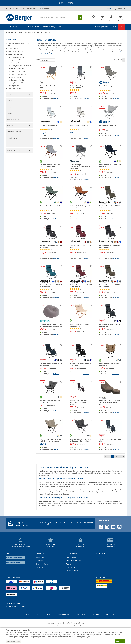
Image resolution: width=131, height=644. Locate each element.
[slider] (9, 156)
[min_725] (11, 163)
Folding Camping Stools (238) (21, 66)
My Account (40, 557)
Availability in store (14, 237)
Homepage (9, 32)
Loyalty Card (40, 567)
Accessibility (95, 614)
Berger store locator (14, 562)
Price (9, 231)
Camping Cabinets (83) (15, 83)
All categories (16, 27)
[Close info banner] (126, 3)
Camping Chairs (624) (15, 54)
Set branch (56, 99)
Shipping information (73, 561)
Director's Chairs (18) (18, 71)
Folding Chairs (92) (17, 57)
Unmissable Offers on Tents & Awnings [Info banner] (66, 3)
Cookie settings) (13, 641)
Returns (69, 564)
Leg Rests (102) (16, 60)
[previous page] (109, 456)
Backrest (10, 179)
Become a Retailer (72, 571)
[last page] (124, 456)
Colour (10, 135)
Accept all (120, 641)
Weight (10, 154)
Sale (122, 27)
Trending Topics (101, 27)
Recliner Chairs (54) (18, 69)
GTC (18, 614)
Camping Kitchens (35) (15, 89)
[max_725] (27, 163)
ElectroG (37, 614)
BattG (27, 614)
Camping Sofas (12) (18, 80)
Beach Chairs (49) (17, 77)
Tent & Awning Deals (52, 27)
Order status (70, 567)
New (114, 27)
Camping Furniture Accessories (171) (18, 45)
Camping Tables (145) (15, 86)
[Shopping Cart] (120, 17)
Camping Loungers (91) (15, 51)
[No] (17, 202)
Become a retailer (42, 564)
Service (109, 9)
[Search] (59, 18)
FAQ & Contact (71, 557)
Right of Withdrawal (80, 614)
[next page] (124, 60)
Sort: (38, 60)
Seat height (11, 212)
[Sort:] (47, 60)
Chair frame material (14, 218)
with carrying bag (13, 198)
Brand (9, 94)
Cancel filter (27, 127)
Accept (11, 170)
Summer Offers (32, 27)
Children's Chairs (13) (18, 74)
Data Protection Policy (62, 614)
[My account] (111, 17)
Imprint (48, 614)
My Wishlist (40, 561)
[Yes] (8, 202)
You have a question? (15, 558)
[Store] (94, 17)
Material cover (12, 225)
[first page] (106, 456)
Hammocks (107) (13, 48)
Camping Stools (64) (18, 63)
